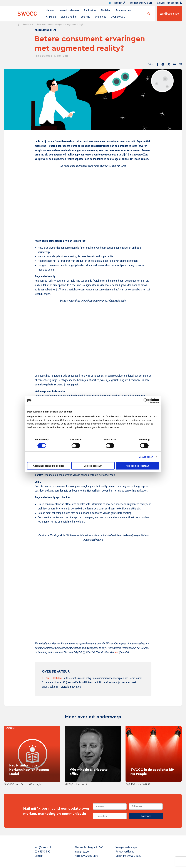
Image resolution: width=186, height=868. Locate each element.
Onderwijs (101, 17)
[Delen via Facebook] (158, 65)
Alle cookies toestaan (137, 466)
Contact (39, 856)
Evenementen (123, 10)
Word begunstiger (170, 14)
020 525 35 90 (42, 852)
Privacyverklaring (125, 852)
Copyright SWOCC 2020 (128, 856)
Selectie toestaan (93, 466)
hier (116, 652)
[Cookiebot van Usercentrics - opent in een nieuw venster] (146, 401)
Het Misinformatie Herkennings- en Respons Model (29, 770)
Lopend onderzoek (69, 10)
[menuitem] (50, 10)
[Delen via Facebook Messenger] (163, 65)
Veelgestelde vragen (127, 847)
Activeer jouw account (170, 3)
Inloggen (120, 3)
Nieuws (50, 10)
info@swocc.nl (43, 847)
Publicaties (90, 10)
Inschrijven (146, 816)
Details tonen (146, 457)
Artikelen (51, 17)
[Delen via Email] (180, 65)
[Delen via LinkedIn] (175, 65)
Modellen (106, 10)
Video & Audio (68, 17)
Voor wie (85, 17)
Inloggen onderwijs (141, 3)
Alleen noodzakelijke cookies (49, 466)
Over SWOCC (118, 17)
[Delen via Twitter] (169, 65)
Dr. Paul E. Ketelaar (52, 678)
